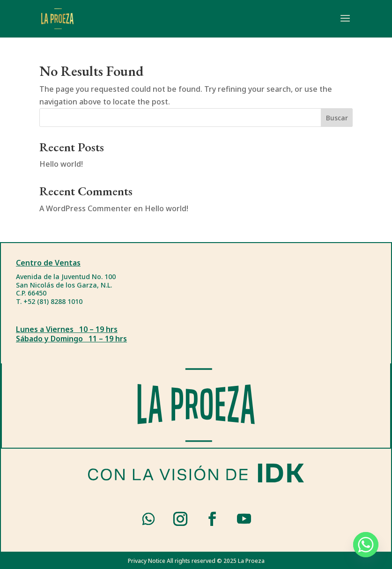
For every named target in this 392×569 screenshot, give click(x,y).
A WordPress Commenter (85, 208)
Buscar (337, 118)
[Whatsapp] (366, 545)
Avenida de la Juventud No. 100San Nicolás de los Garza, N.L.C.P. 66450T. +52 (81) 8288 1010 (66, 289)
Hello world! (61, 164)
